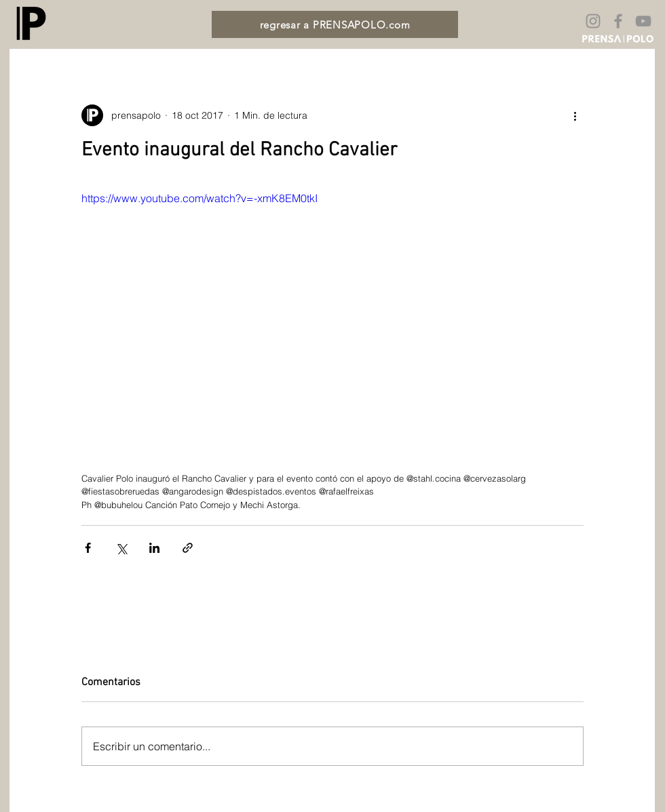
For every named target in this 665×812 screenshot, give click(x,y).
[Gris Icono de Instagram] (593, 21)
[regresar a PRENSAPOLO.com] (335, 24)
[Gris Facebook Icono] (618, 21)
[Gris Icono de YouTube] (643, 21)
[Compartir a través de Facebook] (88, 548)
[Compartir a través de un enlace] (188, 548)
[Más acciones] (575, 115)
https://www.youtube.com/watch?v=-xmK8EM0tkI (199, 198)
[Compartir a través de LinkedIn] (154, 548)
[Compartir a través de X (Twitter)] (121, 548)
